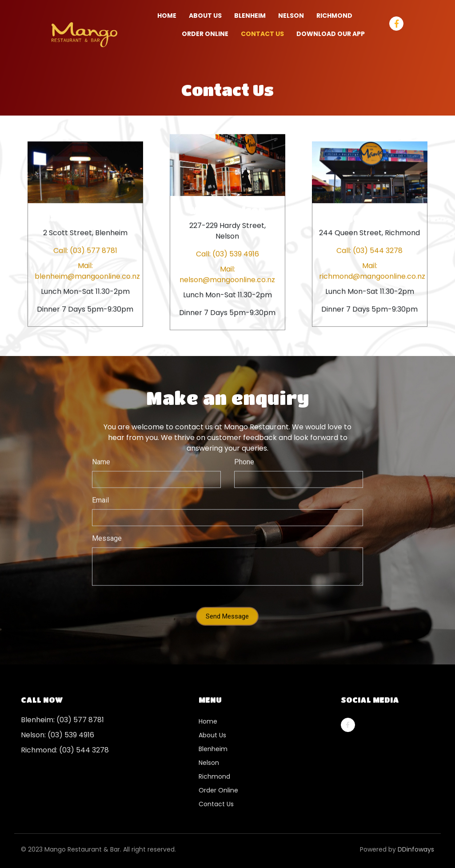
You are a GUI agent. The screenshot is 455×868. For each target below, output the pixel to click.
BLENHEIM (250, 16)
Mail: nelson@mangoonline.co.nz (227, 274)
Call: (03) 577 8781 (85, 250)
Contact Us (262, 34)
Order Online (218, 790)
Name (101, 454)
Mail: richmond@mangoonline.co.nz (370, 271)
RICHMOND (334, 16)
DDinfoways (416, 849)
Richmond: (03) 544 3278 (65, 750)
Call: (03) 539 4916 (227, 254)
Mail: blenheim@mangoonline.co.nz (85, 271)
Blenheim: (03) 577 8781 (62, 720)
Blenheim (213, 749)
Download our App (331, 34)
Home (167, 16)
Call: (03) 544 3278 (369, 250)
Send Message (227, 608)
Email (100, 492)
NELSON (291, 16)
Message (107, 530)
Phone (244, 454)
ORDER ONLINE (205, 34)
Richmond (214, 776)
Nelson (209, 763)
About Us (205, 16)
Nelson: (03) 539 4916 (58, 735)
